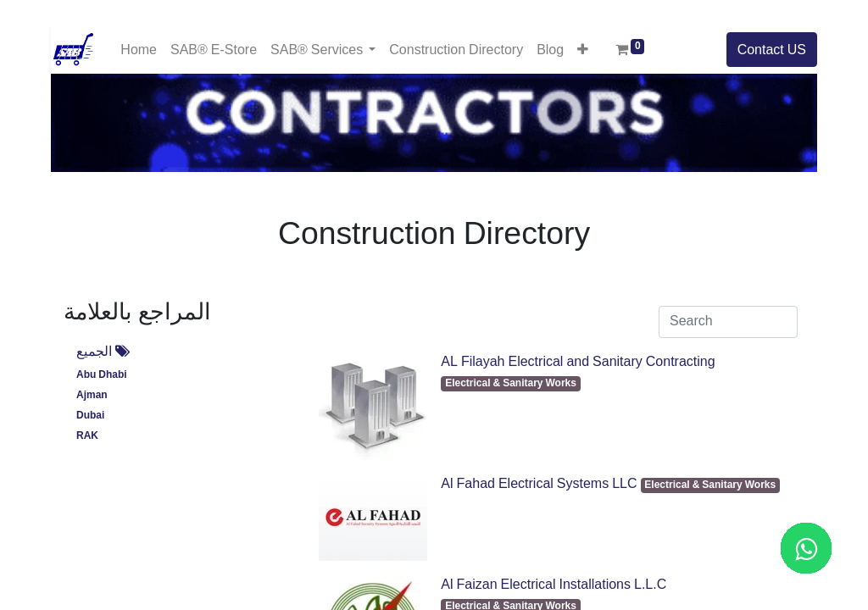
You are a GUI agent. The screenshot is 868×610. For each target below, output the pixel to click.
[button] (583, 49)
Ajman (92, 395)
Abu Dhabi (102, 375)
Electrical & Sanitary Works (511, 383)
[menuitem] (139, 50)
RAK (87, 436)
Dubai (90, 416)
